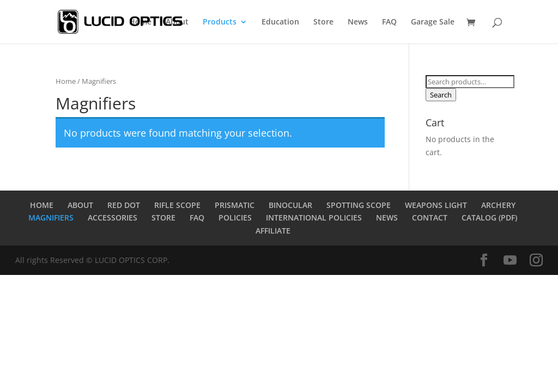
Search (441, 95)
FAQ (389, 22)
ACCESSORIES (113, 218)
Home (140, 22)
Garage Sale (433, 22)
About (177, 22)
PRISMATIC (235, 205)
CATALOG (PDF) (489, 218)
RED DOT (124, 205)
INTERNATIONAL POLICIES (314, 218)
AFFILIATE (273, 231)
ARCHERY (498, 205)
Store (323, 22)
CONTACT (430, 218)
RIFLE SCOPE (177, 205)
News (358, 22)
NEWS (387, 218)
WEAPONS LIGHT (436, 205)
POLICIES (235, 218)
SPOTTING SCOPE (359, 205)
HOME (42, 205)
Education (280, 22)
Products (220, 22)
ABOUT (80, 205)
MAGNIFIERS (51, 218)
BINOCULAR (290, 205)
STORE (163, 218)
